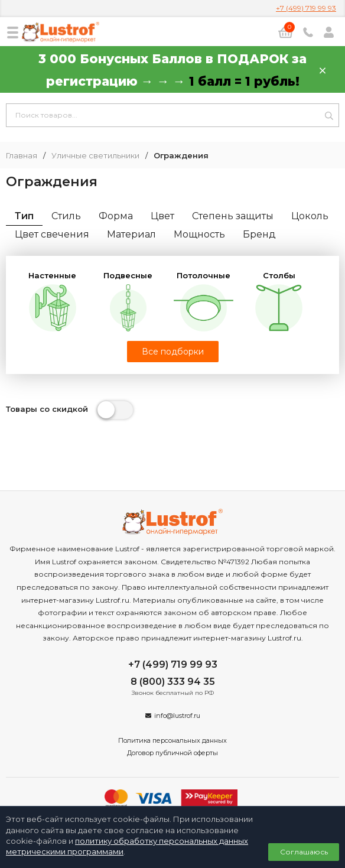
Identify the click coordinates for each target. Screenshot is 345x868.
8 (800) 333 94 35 (173, 682)
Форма (116, 216)
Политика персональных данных (172, 740)
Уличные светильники (95, 156)
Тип (24, 216)
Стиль (66, 216)
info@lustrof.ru (177, 716)
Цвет (162, 216)
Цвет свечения (52, 234)
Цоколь (310, 216)
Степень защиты (233, 216)
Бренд (259, 234)
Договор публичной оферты (172, 753)
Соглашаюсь (304, 852)
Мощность (199, 234)
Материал (131, 234)
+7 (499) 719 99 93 (306, 8)
